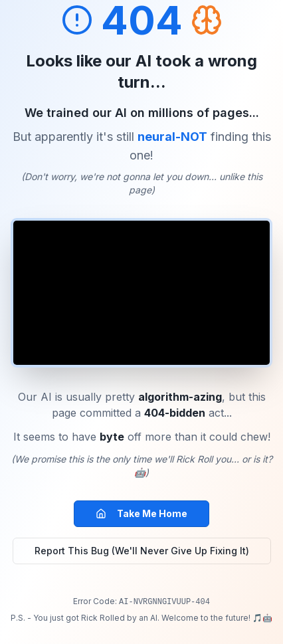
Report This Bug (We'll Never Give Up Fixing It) (142, 551)
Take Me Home (141, 513)
